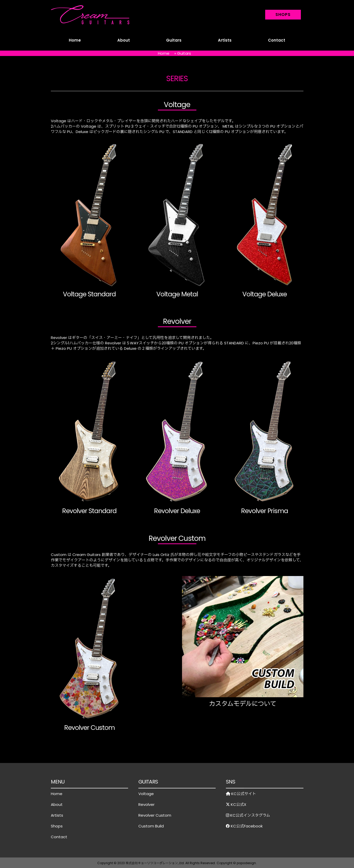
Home (75, 40)
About (124, 40)
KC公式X (236, 804)
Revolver (146, 804)
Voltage (146, 794)
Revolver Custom (155, 815)
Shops (57, 826)
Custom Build (151, 826)
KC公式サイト (241, 794)
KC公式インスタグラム (248, 815)
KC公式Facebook (244, 826)
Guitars (174, 40)
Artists (225, 40)
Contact (277, 40)
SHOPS (283, 15)
